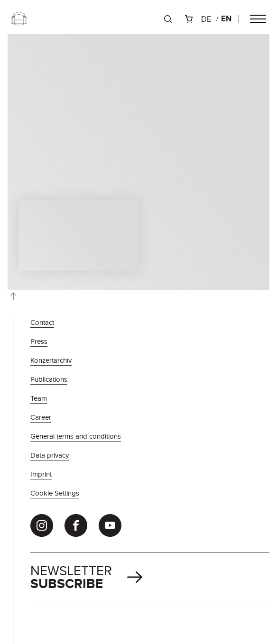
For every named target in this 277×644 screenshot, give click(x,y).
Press (39, 341)
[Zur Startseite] (19, 19)
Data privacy (50, 455)
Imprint (41, 474)
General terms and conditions (76, 436)
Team (39, 398)
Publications (49, 379)
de (206, 19)
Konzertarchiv (51, 360)
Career (41, 417)
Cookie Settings (55, 493)
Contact (42, 322)
